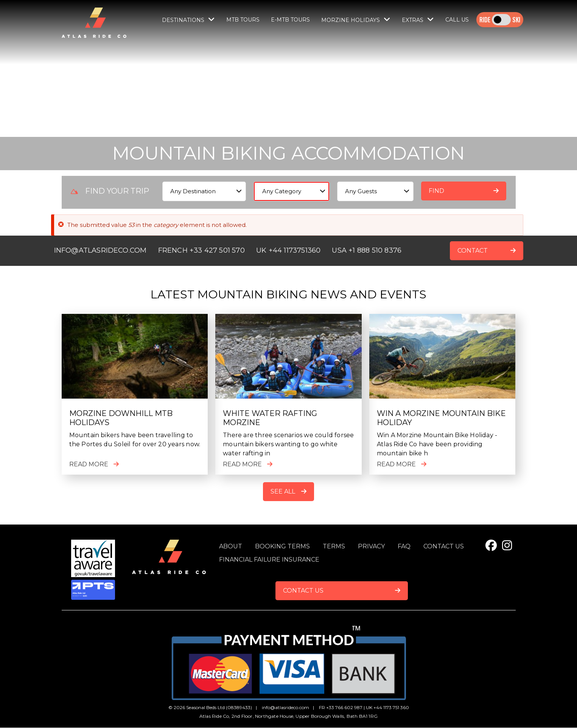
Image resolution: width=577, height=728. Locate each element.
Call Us (457, 20)
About (231, 546)
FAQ (404, 546)
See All (283, 491)
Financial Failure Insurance (269, 560)
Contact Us (303, 591)
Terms (334, 546)
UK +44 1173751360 (288, 250)
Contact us (444, 546)
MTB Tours (243, 20)
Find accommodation (458, 194)
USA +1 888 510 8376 (367, 250)
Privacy (371, 546)
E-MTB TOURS (290, 20)
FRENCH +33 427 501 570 (201, 250)
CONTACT (473, 251)
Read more (89, 464)
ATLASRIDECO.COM (113, 250)
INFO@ (66, 250)
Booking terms (282, 546)
